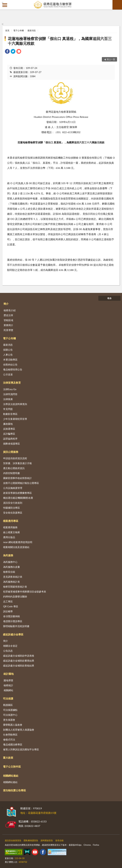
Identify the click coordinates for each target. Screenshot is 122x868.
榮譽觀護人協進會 (13, 725)
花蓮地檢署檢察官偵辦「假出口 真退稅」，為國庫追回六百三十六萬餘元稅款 (60, 41)
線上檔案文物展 (12, 532)
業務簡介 (8, 325)
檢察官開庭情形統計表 (15, 587)
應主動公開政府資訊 (14, 468)
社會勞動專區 (10, 735)
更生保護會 (9, 720)
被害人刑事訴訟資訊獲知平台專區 (21, 749)
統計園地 (9, 674)
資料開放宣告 (47, 840)
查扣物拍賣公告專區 (14, 790)
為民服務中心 (10, 562)
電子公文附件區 (12, 767)
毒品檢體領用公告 (13, 369)
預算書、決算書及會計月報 (17, 463)
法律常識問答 (10, 394)
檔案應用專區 (11, 521)
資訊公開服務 (11, 452)
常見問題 (8, 409)
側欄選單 (5, 5)
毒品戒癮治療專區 (13, 744)
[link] (7, 52)
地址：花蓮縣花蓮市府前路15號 (38, 813)
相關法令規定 (10, 646)
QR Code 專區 (11, 606)
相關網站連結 (11, 776)
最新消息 (32, 30)
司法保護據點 (10, 710)
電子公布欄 (19, 30)
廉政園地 (8, 424)
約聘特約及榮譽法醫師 (15, 596)
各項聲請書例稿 (12, 616)
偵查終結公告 (10, 364)
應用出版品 (9, 537)
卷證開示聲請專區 (13, 621)
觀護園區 (8, 705)
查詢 (117, 5)
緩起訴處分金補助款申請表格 (19, 656)
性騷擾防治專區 (12, 508)
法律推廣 (8, 399)
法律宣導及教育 (12, 383)
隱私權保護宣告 (31, 840)
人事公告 (8, 355)
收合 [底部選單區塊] (109, 298)
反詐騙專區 (9, 434)
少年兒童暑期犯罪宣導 (15, 419)
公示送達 (8, 374)
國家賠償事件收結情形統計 (17, 478)
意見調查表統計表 (13, 577)
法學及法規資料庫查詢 (15, 404)
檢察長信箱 (9, 572)
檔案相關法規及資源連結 (16, 547)
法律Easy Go (10, 389)
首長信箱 (59, 840)
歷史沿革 (8, 315)
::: (3, 2)
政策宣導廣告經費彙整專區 (17, 493)
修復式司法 (9, 739)
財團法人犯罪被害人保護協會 (19, 730)
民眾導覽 (8, 330)
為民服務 (8, 555)
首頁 (7, 30)
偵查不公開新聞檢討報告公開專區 (21, 483)
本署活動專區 (10, 360)
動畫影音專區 (10, 414)
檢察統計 (8, 685)
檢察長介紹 (10, 310)
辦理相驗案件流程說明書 (16, 626)
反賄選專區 (9, 429)
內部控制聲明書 (12, 473)
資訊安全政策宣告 (13, 840)
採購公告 (8, 350)
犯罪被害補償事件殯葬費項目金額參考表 (25, 592)
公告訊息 (8, 651)
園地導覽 (8, 680)
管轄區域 (8, 320)
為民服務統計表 (12, 582)
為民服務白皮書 (12, 567)
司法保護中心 (10, 715)
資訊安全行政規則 (13, 503)
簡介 (6, 304)
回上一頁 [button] (111, 59)
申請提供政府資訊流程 (15, 458)
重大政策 (8, 758)
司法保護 (8, 698)
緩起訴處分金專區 (13, 634)
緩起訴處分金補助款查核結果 (19, 666)
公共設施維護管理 (13, 488)
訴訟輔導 (8, 611)
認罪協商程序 (10, 439)
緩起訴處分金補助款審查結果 (19, 661)
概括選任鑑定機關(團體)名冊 (18, 498)
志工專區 (8, 601)
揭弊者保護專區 (12, 444)
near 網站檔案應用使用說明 (18, 542)
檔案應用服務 (10, 527)
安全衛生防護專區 (13, 513)
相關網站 (8, 690)
